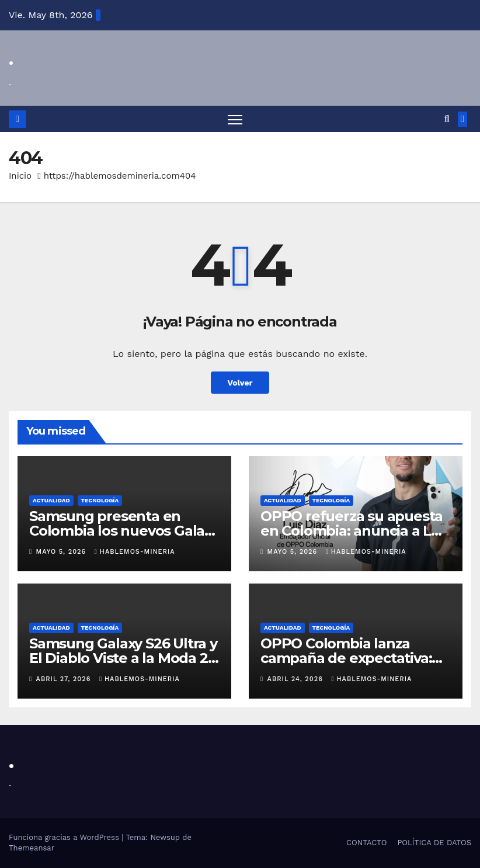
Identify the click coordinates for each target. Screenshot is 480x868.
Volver (240, 383)
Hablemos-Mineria (135, 552)
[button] (447, 119)
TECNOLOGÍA (100, 500)
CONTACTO (366, 843)
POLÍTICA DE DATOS (434, 843)
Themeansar (32, 848)
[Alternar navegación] (235, 119)
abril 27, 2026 (65, 680)
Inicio (20, 176)
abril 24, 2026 (297, 680)
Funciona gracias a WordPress (65, 837)
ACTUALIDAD (51, 500)
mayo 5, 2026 (62, 552)
